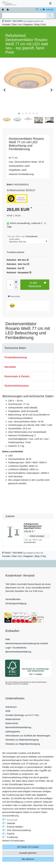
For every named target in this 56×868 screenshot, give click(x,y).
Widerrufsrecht (13, 719)
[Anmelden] (3, 10)
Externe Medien (15, 827)
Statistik (11, 823)
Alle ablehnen (28, 859)
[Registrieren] (8, 10)
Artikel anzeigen (37, 536)
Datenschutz (12, 723)
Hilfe (8, 639)
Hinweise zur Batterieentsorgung (22, 740)
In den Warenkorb (37, 284)
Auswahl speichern (28, 853)
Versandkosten (31, 236)
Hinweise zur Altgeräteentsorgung (23, 744)
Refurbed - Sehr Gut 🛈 (18, 264)
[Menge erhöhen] (16, 282)
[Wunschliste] (37, 10)
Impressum (11, 707)
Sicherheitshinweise (17, 386)
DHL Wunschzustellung (19, 830)
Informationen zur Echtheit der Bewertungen (28, 736)
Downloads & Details (17, 376)
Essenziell (12, 820)
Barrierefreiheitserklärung (18, 652)
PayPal (11, 834)
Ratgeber (28, 24)
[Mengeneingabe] (10, 285)
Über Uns (17, 24)
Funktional (12, 837)
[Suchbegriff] (24, 16)
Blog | (38, 24)
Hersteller (10, 367)
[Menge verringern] (16, 287)
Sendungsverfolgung (16, 603)
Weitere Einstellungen (13, 841)
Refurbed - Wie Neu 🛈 (18, 260)
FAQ (44, 24)
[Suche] (50, 16)
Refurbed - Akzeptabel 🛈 (19, 273)
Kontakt (6, 24)
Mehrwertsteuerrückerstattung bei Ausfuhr (27, 643)
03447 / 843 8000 (14, 21)
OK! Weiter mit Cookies (28, 847)
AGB (8, 711)
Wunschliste (14, 296)
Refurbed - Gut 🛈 (15, 268)
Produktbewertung (16, 357)
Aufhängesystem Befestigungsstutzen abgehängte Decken (33, 526)
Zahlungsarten (13, 732)
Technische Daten (15, 348)
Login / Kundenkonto (16, 648)
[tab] (28, 348)
